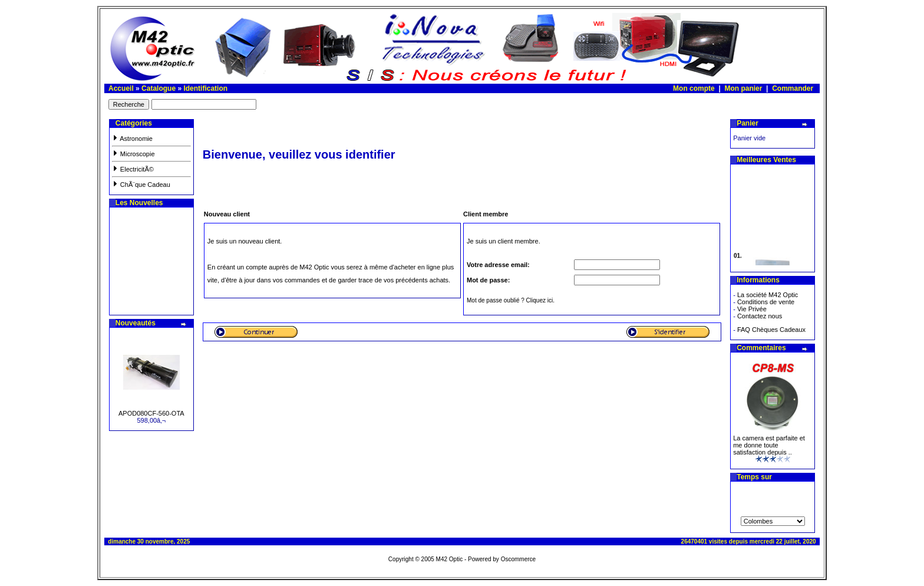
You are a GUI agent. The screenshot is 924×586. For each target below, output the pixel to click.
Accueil (121, 88)
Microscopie (133, 154)
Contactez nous (760, 316)
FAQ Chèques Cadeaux (771, 330)
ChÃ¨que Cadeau (141, 185)
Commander (793, 88)
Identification (205, 88)
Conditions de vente (766, 302)
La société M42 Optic (768, 295)
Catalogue (159, 88)
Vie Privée (752, 309)
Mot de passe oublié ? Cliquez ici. (511, 300)
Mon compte (694, 88)
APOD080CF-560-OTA (151, 413)
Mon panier (743, 88)
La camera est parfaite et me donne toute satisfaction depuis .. (769, 445)
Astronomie (132, 139)
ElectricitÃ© (133, 169)
